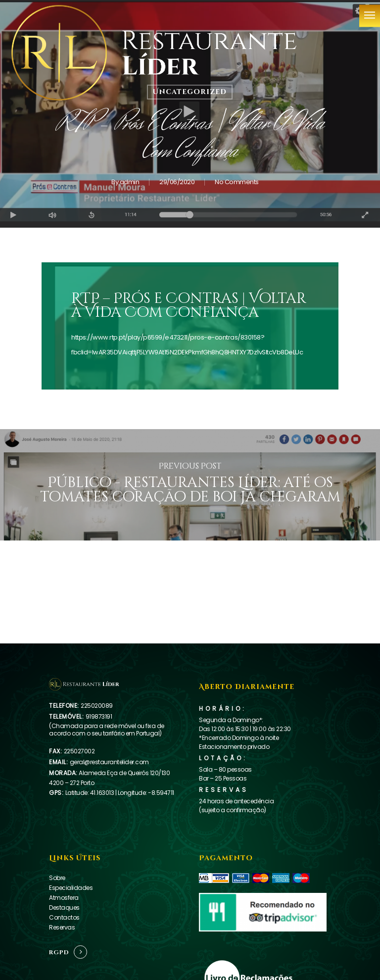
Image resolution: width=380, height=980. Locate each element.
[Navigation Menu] (370, 15)
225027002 (79, 751)
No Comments (237, 182)
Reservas (62, 927)
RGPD (59, 952)
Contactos (64, 917)
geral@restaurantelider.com (109, 762)
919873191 (99, 716)
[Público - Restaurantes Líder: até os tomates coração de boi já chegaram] (190, 485)
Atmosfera (64, 898)
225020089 (97, 706)
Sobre (57, 878)
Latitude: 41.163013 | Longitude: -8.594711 (120, 793)
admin (130, 182)
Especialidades (71, 888)
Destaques (64, 907)
